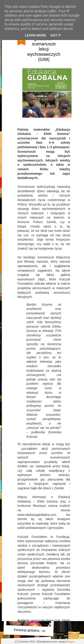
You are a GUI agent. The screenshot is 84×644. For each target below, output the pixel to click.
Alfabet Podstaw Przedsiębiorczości (39, 506)
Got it (56, 35)
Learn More (35, 35)
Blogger (70, 642)
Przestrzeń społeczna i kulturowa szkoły (43, 446)
